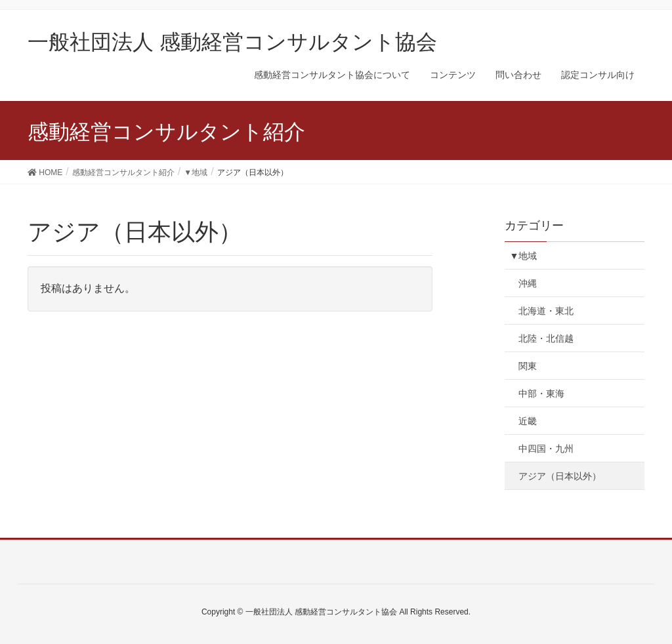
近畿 (528, 421)
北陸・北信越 (546, 338)
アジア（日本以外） (560, 476)
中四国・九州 (546, 449)
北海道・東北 (546, 311)
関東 (528, 366)
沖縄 (528, 283)
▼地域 (523, 256)
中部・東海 (541, 393)
